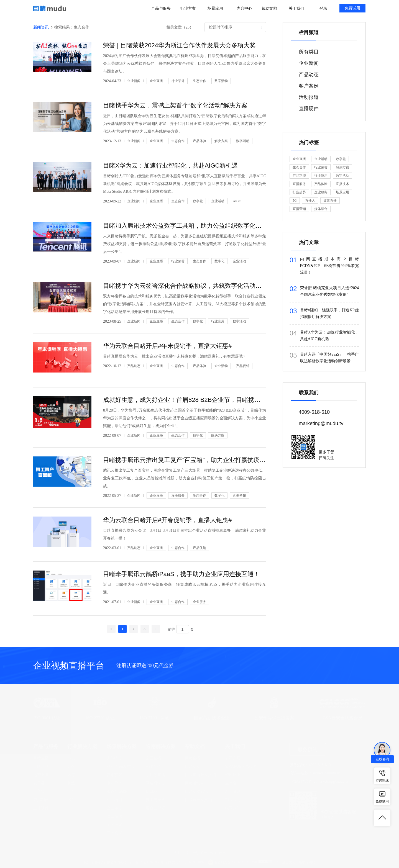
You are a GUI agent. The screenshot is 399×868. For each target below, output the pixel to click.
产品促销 (243, 366)
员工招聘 (114, 816)
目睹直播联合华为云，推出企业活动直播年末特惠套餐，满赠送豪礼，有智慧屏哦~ (174, 356)
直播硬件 (41, 808)
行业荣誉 (178, 81)
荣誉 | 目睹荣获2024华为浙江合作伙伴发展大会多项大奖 (179, 45)
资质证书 (233, 775)
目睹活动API (196, 783)
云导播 (39, 783)
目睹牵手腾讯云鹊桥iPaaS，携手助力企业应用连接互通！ (181, 574)
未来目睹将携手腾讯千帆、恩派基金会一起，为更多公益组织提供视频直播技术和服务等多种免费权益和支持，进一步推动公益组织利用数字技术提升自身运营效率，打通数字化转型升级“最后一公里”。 (185, 244)
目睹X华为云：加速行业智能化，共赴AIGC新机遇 (170, 165)
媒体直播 (330, 201)
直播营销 (239, 495)
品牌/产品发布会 (121, 766)
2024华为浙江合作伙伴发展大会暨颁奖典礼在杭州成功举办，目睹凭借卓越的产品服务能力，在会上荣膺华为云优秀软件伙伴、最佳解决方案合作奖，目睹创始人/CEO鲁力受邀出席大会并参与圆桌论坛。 (185, 64)
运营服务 (41, 775)
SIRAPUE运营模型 (241, 766)
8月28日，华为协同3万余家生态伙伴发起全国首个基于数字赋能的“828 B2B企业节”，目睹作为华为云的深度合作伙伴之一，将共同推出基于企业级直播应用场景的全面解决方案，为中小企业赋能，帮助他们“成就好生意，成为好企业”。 (185, 418)
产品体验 (199, 141)
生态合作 (199, 81)
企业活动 (218, 201)
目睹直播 (41, 758)
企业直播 (156, 81)
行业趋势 (299, 192)
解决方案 (221, 141)
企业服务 (199, 602)
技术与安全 (155, 800)
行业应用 (218, 321)
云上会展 (114, 833)
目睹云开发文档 (198, 800)
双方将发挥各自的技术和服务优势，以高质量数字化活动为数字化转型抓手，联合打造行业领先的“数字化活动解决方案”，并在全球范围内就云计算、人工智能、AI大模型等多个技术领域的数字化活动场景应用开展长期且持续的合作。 (185, 304)
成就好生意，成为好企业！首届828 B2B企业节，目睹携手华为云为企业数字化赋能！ (185, 400)
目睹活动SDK (196, 791)
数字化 (198, 201)
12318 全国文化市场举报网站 (294, 862)
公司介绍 (233, 758)
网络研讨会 (155, 783)
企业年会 (114, 808)
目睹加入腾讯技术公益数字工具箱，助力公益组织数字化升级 (185, 226)
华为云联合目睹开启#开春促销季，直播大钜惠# (167, 520)
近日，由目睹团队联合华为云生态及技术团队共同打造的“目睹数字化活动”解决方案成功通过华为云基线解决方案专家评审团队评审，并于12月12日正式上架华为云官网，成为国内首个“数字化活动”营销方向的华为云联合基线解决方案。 (185, 124)
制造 (71, 783)
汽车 (71, 791)
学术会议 (114, 825)
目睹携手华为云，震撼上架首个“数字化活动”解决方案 (175, 105)
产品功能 (299, 176)
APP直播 (153, 766)
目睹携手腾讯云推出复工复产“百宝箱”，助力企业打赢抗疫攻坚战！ (185, 460)
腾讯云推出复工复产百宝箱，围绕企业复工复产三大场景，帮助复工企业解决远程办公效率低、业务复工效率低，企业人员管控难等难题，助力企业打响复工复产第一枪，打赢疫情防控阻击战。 (185, 478)
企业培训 (114, 800)
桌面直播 (154, 758)
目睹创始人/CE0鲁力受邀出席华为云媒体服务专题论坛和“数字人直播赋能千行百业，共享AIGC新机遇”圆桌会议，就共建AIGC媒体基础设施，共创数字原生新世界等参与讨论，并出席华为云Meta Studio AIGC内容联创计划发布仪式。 (185, 184)
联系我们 (233, 808)
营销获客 (114, 775)
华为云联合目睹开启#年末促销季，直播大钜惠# (167, 346)
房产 (71, 800)
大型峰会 (114, 758)
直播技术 (342, 184)
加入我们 (233, 800)
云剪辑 (39, 791)
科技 (71, 758)
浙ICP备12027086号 (149, 862)
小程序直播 (155, 775)
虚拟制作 (41, 800)
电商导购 (114, 783)
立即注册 (311, 680)
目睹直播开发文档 (200, 775)
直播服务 (178, 495)
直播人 (310, 201)
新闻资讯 (233, 791)
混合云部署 (155, 808)
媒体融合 (321, 209)
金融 (71, 766)
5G (295, 201)
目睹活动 (41, 766)
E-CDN (152, 791)
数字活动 (221, 81)
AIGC (237, 201)
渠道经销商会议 (120, 791)
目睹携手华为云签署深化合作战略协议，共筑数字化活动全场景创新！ (185, 286)
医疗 (71, 775)
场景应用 (342, 192)
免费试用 (352, 8)
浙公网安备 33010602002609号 (236, 862)
